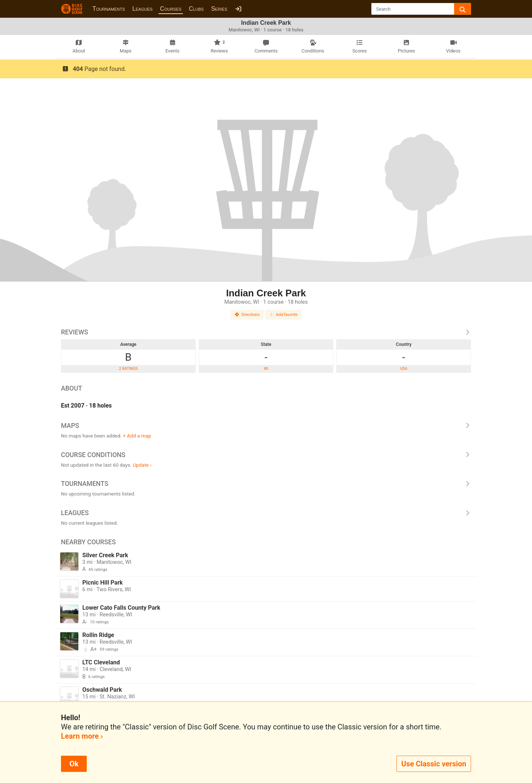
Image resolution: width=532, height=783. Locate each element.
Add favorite (283, 315)
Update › (142, 465)
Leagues (142, 9)
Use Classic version (434, 764)
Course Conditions (266, 455)
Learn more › (82, 736)
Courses (171, 9)
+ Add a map (137, 436)
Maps (266, 426)
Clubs (196, 9)
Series (219, 9)
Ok (74, 764)
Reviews (266, 332)
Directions (247, 315)
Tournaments (109, 9)
